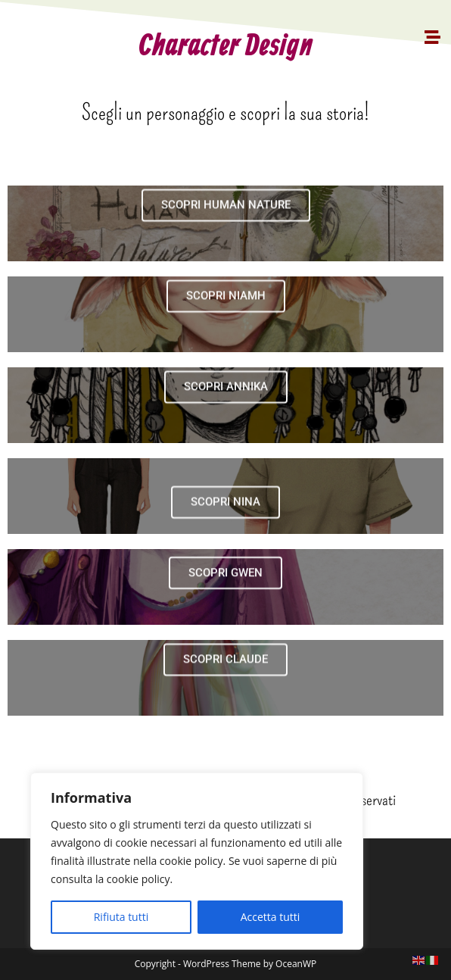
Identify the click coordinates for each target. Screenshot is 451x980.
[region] (197, 861)
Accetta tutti (271, 917)
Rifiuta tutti (121, 917)
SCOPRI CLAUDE (225, 679)
